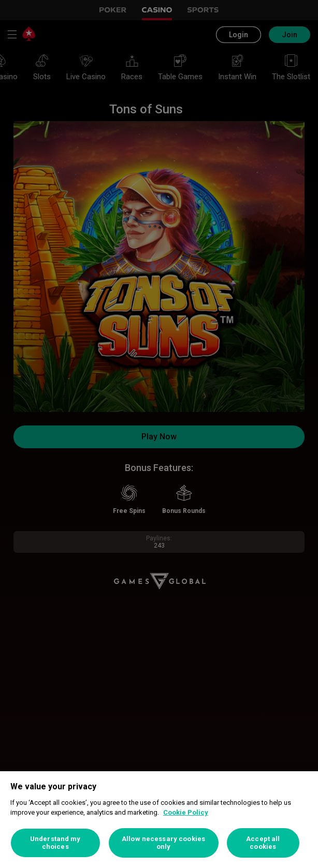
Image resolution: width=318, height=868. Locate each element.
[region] (159, 820)
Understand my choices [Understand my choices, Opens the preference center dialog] (55, 843)
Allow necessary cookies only (163, 843)
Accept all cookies (263, 843)
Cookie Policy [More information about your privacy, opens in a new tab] (186, 812)
